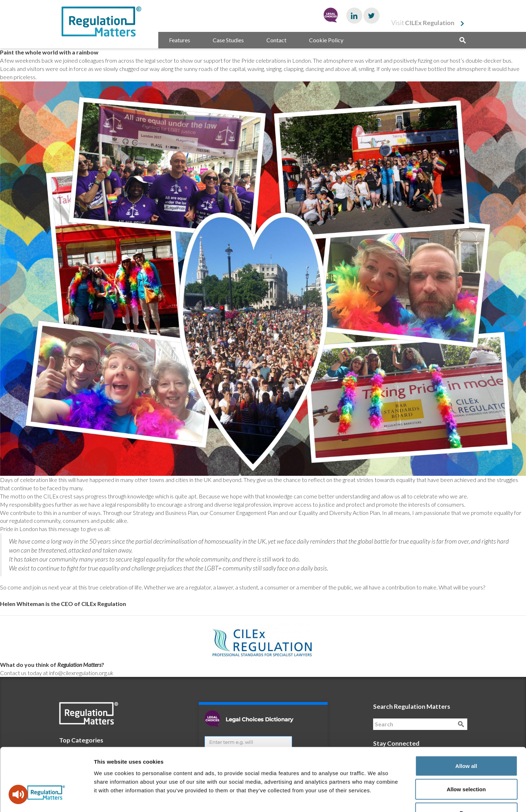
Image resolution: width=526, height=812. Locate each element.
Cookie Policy (326, 40)
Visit (423, 23)
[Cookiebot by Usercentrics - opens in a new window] (46, 798)
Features (180, 40)
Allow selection (466, 742)
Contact (276, 40)
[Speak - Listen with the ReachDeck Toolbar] (18, 794)
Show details (376, 798)
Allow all (466, 718)
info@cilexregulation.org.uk (81, 673)
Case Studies (228, 40)
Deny (466, 765)
